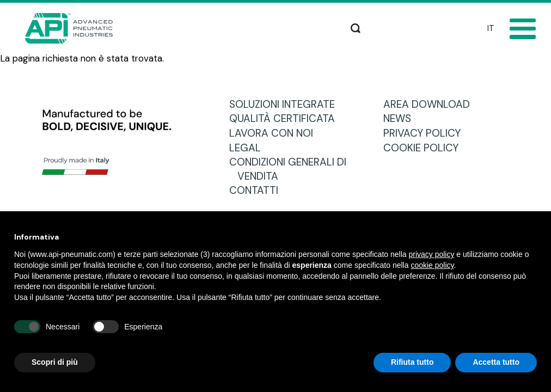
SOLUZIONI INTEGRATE (286, 104)
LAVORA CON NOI (275, 133)
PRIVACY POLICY (426, 133)
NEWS (401, 118)
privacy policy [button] (431, 254)
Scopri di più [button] (55, 362)
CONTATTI (258, 190)
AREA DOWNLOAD (431, 104)
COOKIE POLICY (425, 148)
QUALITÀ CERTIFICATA (286, 118)
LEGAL (249, 148)
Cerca (356, 27)
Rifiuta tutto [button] (412, 362)
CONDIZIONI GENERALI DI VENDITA (292, 169)
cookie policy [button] (432, 265)
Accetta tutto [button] (496, 362)
